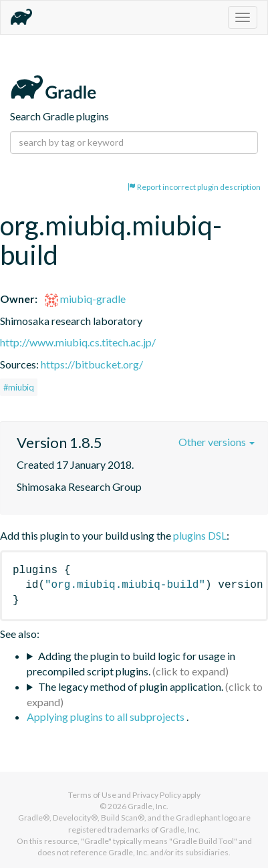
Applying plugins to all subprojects (107, 717)
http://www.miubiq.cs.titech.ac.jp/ (78, 342)
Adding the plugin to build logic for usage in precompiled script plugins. (131, 663)
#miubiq (19, 387)
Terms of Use (92, 795)
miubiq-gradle (85, 299)
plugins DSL (200, 535)
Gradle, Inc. (148, 806)
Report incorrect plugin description (194, 187)
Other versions (217, 442)
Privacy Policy (157, 795)
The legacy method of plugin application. (131, 686)
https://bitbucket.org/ (92, 364)
